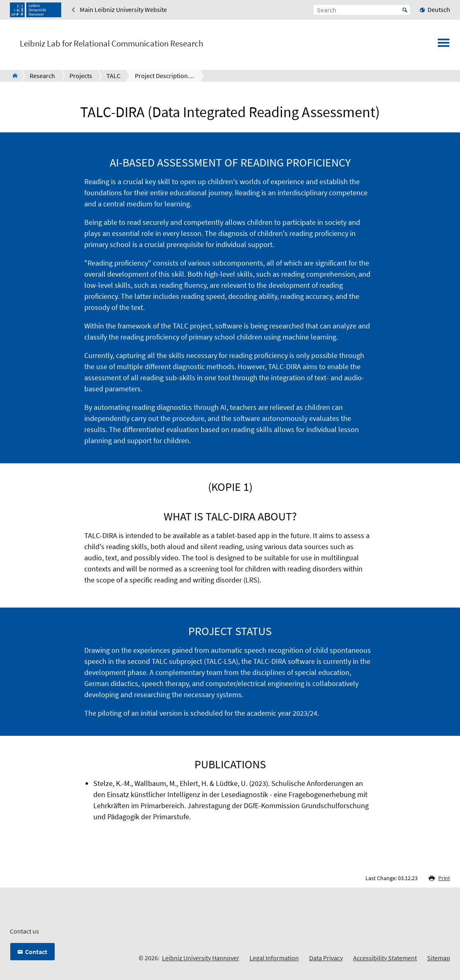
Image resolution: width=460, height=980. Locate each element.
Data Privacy (326, 958)
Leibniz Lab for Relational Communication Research (111, 44)
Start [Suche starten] (405, 10)
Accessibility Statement (385, 958)
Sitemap (439, 958)
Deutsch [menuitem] (439, 9)
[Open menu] (444, 45)
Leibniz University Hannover (201, 958)
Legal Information (274, 958)
